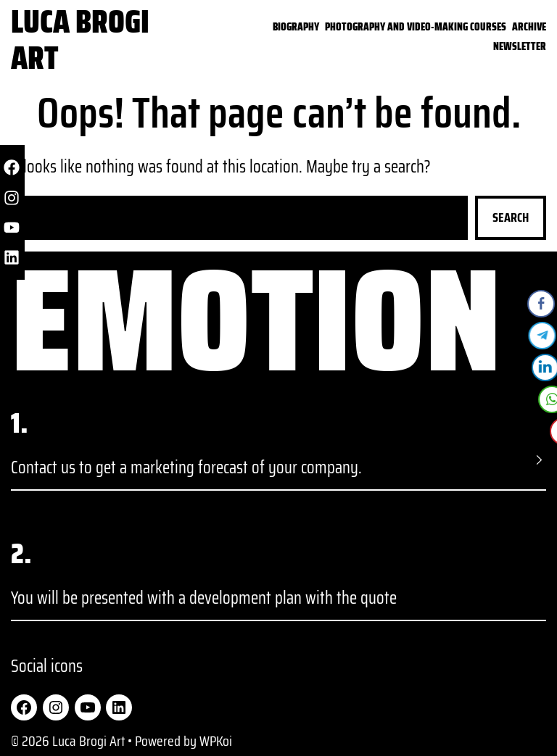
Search (511, 217)
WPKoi (216, 741)
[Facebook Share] (542, 304)
